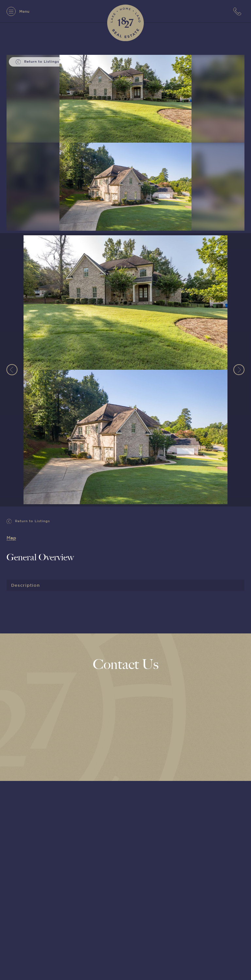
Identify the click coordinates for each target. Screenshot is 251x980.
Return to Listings (28, 521)
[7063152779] (239, 11)
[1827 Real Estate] (125, 23)
